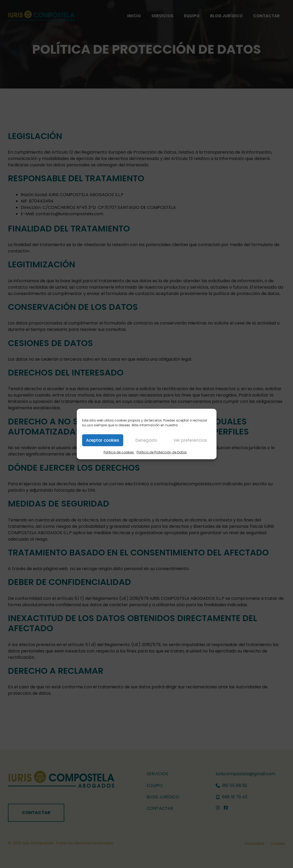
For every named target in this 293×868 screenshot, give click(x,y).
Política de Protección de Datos (162, 452)
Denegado (146, 440)
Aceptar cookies (103, 440)
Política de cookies (119, 452)
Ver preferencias (190, 440)
